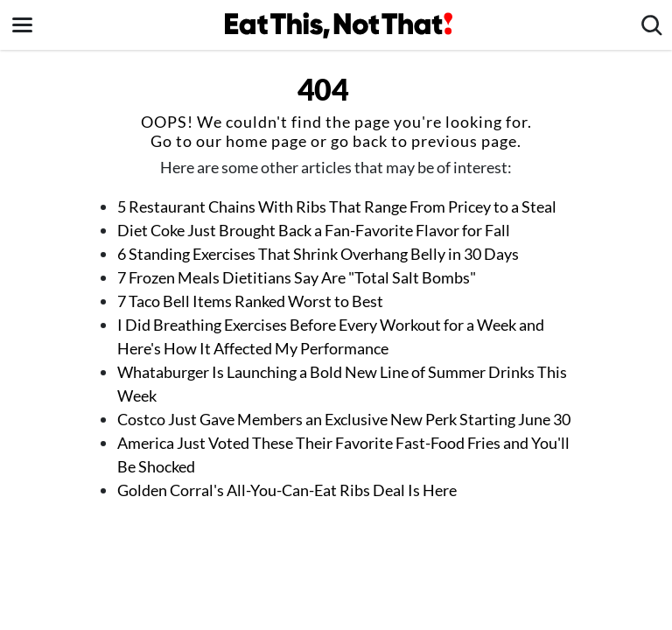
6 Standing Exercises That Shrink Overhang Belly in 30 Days (318, 254)
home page (266, 141)
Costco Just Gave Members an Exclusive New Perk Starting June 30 (344, 419)
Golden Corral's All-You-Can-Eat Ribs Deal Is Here (287, 490)
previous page (464, 141)
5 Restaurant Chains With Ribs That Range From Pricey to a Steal (337, 206)
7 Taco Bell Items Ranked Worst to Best (250, 301)
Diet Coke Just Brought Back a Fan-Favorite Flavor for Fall (314, 230)
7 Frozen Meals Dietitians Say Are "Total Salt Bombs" (298, 277)
